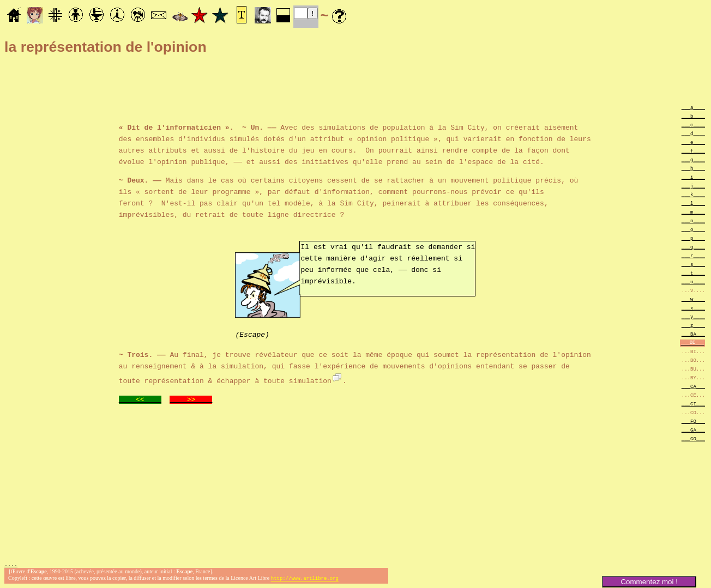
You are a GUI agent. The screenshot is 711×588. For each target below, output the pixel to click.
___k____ (693, 194)
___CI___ (693, 404)
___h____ (693, 168)
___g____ (693, 159)
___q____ (693, 247)
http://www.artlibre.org (305, 579)
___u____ (693, 281)
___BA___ (693, 334)
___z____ (693, 325)
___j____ (693, 186)
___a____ (693, 107)
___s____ (693, 264)
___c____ (693, 125)
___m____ (693, 212)
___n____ (693, 220)
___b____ (693, 116)
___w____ (693, 299)
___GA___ (693, 430)
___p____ (693, 238)
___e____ (693, 142)
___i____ (693, 177)
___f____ (693, 151)
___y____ (693, 316)
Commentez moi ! (649, 582)
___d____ (693, 133)
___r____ (693, 255)
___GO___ (693, 438)
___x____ (693, 308)
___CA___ (693, 386)
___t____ (693, 273)
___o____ (693, 229)
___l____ (693, 203)
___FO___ (693, 421)
